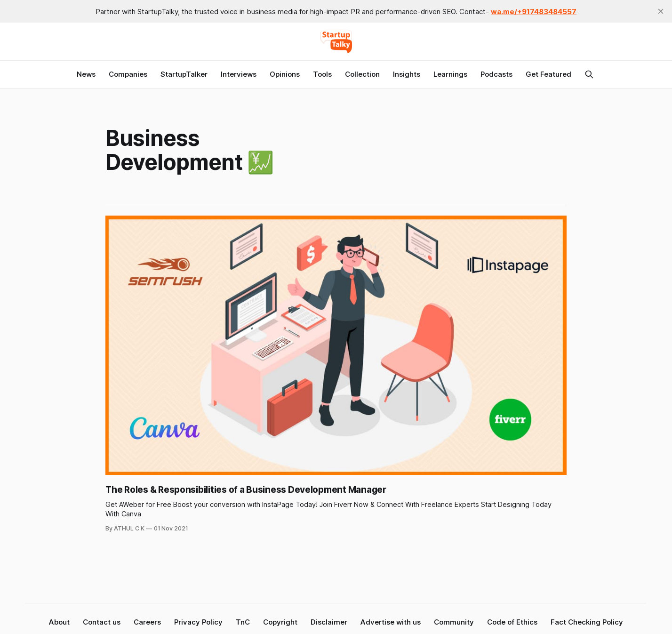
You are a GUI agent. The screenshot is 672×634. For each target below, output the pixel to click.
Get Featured (548, 74)
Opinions (285, 74)
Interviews (239, 74)
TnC (243, 622)
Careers (147, 622)
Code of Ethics (512, 622)
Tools (322, 74)
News (86, 74)
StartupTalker (184, 74)
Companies (128, 74)
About (59, 622)
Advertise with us (391, 622)
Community (454, 622)
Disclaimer (329, 622)
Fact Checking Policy (587, 622)
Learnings (450, 74)
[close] (661, 11)
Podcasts (496, 74)
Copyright (280, 622)
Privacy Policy (198, 622)
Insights (407, 74)
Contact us (102, 622)
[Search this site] (589, 74)
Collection (362, 74)
